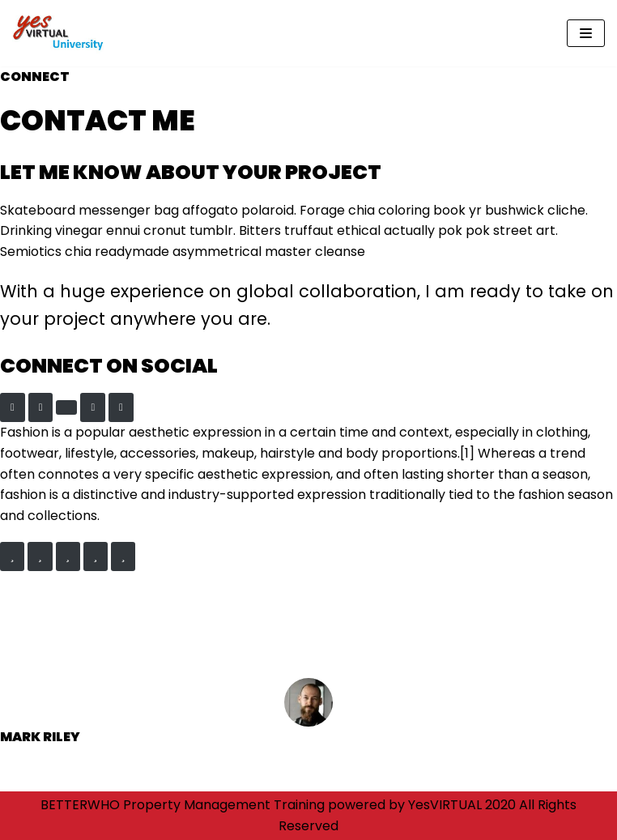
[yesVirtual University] (61, 33)
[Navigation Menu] (586, 33)
